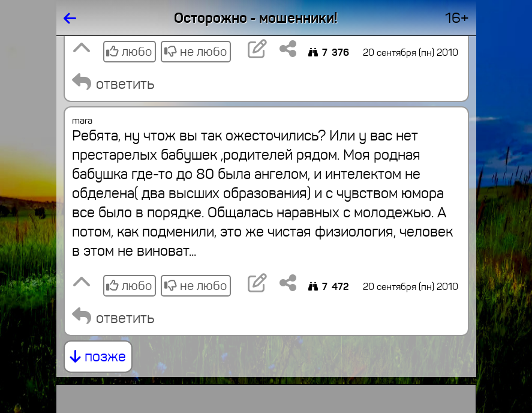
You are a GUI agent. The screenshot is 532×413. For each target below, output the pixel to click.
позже (98, 357)
